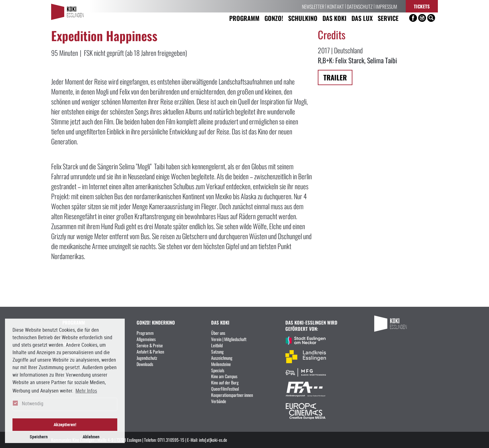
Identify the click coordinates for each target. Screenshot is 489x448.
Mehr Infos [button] (86, 391)
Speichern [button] (39, 437)
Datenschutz (360, 6)
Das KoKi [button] (334, 18)
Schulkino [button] (303, 18)
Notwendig (33, 403)
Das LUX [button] (362, 18)
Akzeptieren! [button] (65, 424)
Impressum (386, 6)
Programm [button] (244, 18)
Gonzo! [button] (274, 18)
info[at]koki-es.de (213, 440)
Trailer (335, 77)
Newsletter (313, 6)
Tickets (422, 6)
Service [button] (388, 18)
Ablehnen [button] (91, 437)
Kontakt (336, 6)
